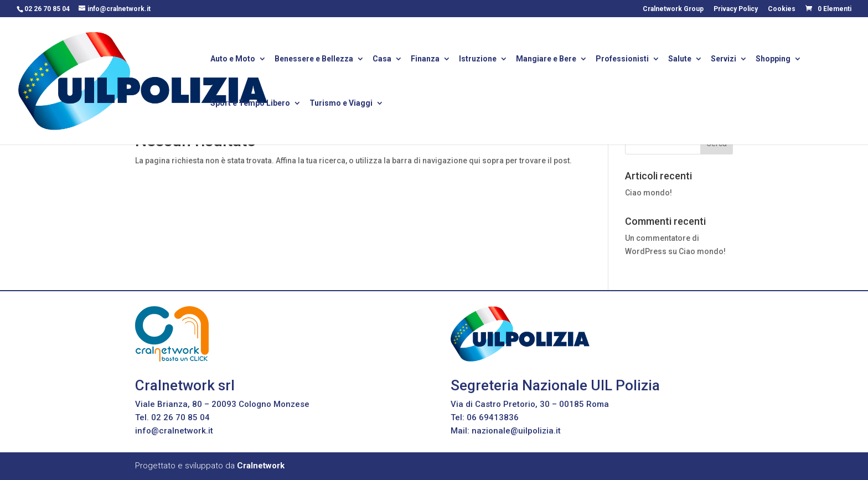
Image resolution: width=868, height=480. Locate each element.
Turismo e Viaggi (341, 104)
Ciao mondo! (649, 193)
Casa (382, 60)
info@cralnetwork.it (174, 431)
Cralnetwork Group (673, 9)
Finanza (425, 60)
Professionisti (622, 60)
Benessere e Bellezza (314, 60)
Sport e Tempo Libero (250, 104)
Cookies (782, 9)
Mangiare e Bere (546, 60)
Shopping (773, 60)
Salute (680, 60)
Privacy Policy (736, 9)
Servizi (724, 60)
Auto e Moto (233, 60)
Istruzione (478, 60)
